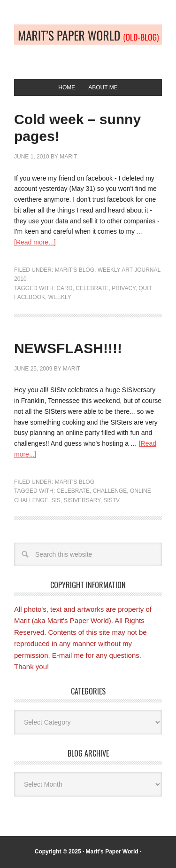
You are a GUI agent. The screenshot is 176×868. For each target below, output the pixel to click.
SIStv (111, 500)
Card (64, 288)
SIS (56, 500)
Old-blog (88, 43)
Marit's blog (75, 270)
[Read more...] (35, 242)
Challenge (110, 491)
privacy (123, 288)
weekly (60, 297)
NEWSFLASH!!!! (68, 348)
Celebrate (92, 288)
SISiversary (82, 500)
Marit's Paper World (112, 852)
